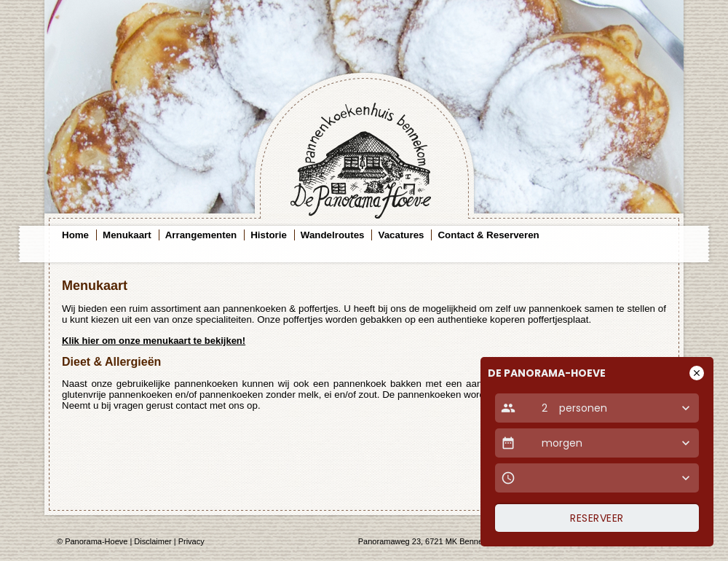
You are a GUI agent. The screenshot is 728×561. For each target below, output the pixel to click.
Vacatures (401, 235)
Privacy (191, 541)
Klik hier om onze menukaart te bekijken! (154, 341)
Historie (269, 235)
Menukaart (127, 235)
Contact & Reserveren (488, 235)
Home (75, 235)
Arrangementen (201, 235)
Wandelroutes (333, 235)
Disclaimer (153, 541)
